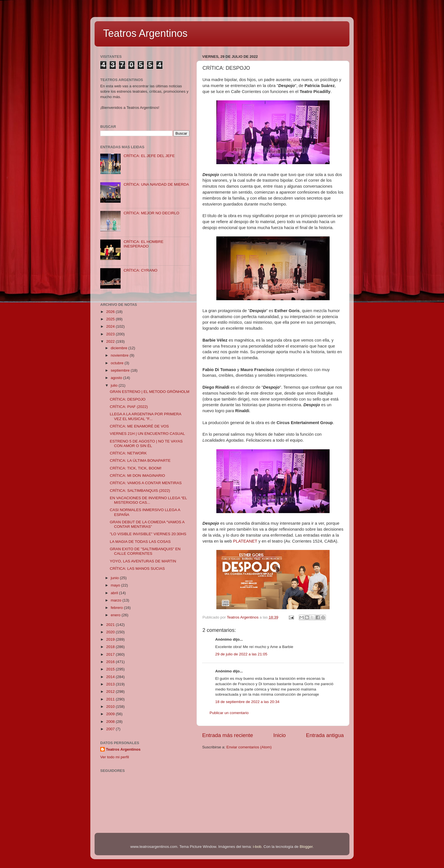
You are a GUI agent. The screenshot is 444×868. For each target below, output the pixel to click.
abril (115, 593)
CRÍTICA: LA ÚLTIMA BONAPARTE (140, 461)
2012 (111, 692)
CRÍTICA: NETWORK (128, 453)
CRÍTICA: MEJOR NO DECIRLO (151, 213)
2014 (111, 677)
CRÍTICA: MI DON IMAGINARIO (137, 476)
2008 (111, 722)
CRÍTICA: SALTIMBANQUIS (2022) (140, 491)
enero (116, 615)
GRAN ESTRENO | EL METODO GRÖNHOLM (150, 392)
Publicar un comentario (229, 713)
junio (115, 578)
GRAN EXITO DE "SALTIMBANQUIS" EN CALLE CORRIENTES (145, 551)
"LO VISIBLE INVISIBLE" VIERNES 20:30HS (148, 534)
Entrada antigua (325, 735)
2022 (111, 341)
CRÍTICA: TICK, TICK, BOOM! (136, 468)
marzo (117, 600)
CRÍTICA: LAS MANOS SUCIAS (137, 569)
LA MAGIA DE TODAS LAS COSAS (140, 542)
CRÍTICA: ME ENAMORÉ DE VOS (139, 426)
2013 (111, 684)
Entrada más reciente (228, 735)
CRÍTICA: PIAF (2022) (129, 407)
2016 (111, 662)
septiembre (121, 370)
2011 (111, 699)
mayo (116, 585)
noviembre (120, 355)
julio (115, 385)
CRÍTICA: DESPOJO (128, 399)
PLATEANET (245, 541)
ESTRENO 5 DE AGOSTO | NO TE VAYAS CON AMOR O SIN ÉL (146, 443)
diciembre (119, 348)
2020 (111, 632)
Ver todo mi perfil (115, 757)
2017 (111, 654)
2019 (111, 639)
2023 (111, 334)
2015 (111, 669)
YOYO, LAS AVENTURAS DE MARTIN (143, 561)
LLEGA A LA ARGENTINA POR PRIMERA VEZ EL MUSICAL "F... (146, 416)
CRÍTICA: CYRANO (140, 270)
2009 (111, 714)
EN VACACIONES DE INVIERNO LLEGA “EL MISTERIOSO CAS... (148, 500)
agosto (117, 378)
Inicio (279, 735)
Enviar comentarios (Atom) (249, 747)
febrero (117, 608)
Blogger (306, 847)
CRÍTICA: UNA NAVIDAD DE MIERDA (156, 184)
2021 (111, 625)
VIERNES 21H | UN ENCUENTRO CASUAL (147, 434)
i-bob (257, 847)
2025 (111, 319)
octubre (118, 363)
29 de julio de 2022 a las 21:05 (241, 654)
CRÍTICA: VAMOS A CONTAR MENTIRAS (146, 483)
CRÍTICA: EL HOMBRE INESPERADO (143, 244)
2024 (111, 326)
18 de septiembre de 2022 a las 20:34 (247, 702)
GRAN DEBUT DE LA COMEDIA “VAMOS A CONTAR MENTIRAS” (147, 524)
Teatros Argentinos (145, 33)
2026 (111, 312)
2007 (111, 729)
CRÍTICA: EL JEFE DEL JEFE (149, 156)
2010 (111, 707)
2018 (111, 647)
